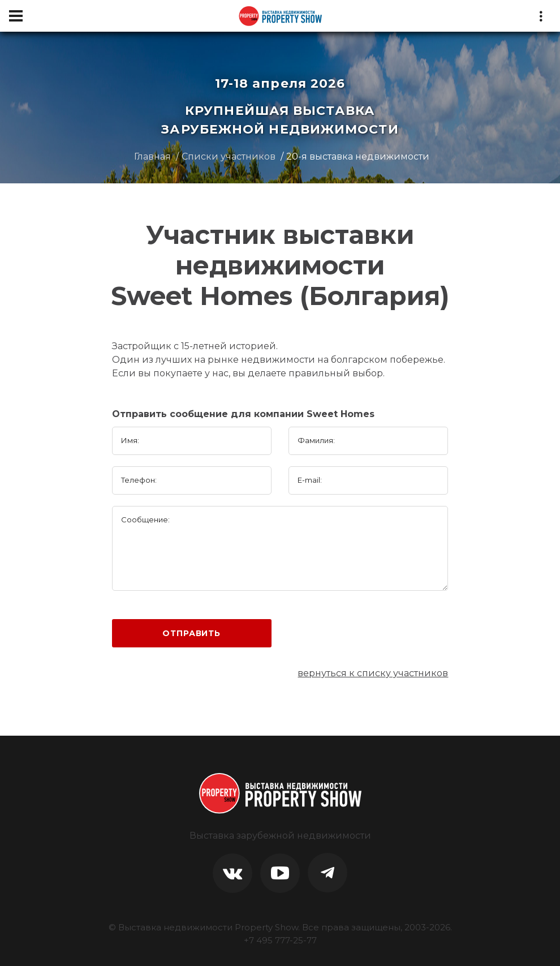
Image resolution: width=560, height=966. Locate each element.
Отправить (191, 633)
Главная (152, 156)
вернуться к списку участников (373, 673)
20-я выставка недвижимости (358, 156)
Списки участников (229, 156)
